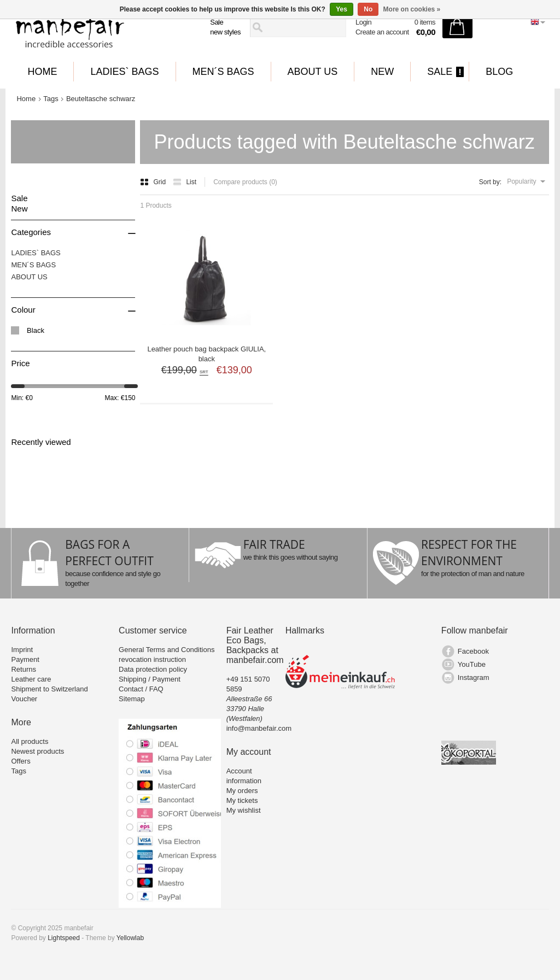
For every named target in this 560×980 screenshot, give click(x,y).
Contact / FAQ (141, 689)
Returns (24, 669)
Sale (217, 22)
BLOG (499, 72)
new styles (225, 32)
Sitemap (132, 699)
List (185, 182)
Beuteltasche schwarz (101, 99)
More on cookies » (412, 9)
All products (30, 741)
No (368, 9)
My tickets (242, 800)
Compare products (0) (245, 182)
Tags (51, 99)
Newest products (37, 751)
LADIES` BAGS (124, 72)
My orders (242, 791)
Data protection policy (153, 669)
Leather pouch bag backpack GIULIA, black (206, 354)
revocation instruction (152, 659)
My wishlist (244, 810)
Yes (342, 9)
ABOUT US (313, 72)
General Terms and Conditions (167, 650)
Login (363, 22)
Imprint (22, 650)
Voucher (24, 699)
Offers (21, 761)
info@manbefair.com (259, 728)
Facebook (473, 651)
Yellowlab (130, 938)
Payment (25, 659)
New (382, 72)
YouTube (472, 664)
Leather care (31, 679)
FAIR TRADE (274, 544)
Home (42, 72)
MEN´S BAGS (223, 72)
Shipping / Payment (150, 679)
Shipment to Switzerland (49, 689)
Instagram (474, 677)
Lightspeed (64, 938)
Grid (154, 182)
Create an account (382, 32)
